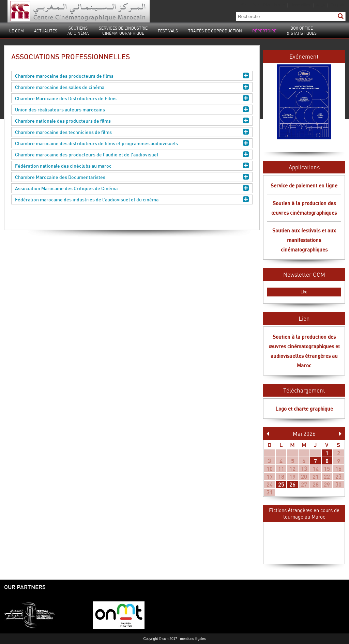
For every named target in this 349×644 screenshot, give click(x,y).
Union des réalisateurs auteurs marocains (132, 110)
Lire (304, 292)
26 (292, 484)
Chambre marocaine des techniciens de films (132, 132)
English (337, 5)
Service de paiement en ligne (304, 185)
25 (281, 484)
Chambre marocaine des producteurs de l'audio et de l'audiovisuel (132, 155)
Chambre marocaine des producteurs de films (132, 76)
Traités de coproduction (215, 31)
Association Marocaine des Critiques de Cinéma (132, 188)
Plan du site (274, 5)
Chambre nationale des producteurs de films (132, 121)
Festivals (168, 31)
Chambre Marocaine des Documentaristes (132, 177)
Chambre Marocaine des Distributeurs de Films (132, 98)
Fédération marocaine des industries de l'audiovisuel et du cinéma (132, 200)
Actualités (46, 31)
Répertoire (264, 31)
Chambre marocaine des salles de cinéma (132, 87)
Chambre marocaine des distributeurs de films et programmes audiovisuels (132, 143)
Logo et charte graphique (304, 409)
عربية (321, 5)
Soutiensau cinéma (78, 31)
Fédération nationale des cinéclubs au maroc (132, 166)
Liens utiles (300, 5)
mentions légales (193, 639)
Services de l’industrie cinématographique (123, 31)
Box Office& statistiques (302, 31)
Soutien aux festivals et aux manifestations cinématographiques (304, 240)
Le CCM (17, 31)
